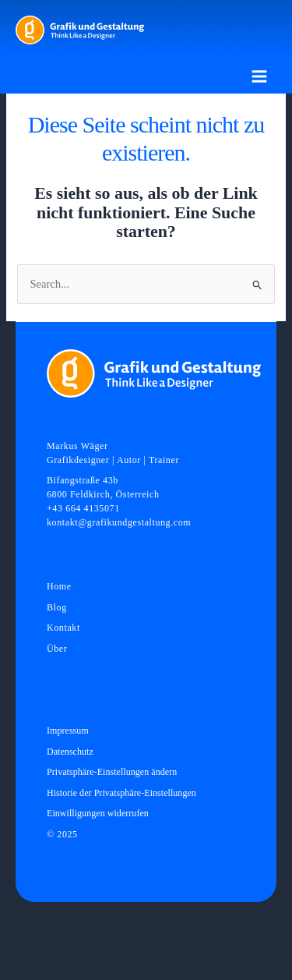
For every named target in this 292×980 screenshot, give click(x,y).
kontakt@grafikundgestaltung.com (119, 522)
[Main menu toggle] (259, 76)
